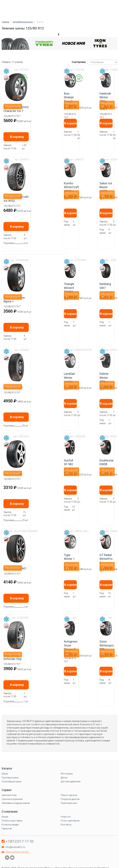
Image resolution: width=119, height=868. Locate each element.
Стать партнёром (70, 821)
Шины (5, 774)
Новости (66, 817)
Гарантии (7, 829)
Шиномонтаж (9, 795)
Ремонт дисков (69, 795)
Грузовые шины (10, 778)
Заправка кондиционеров (16, 803)
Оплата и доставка (12, 821)
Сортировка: (79, 62)
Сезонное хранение (12, 799)
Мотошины (67, 774)
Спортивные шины (12, 781)
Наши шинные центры (17, 852)
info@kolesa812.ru (15, 847)
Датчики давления (71, 781)
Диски (64, 778)
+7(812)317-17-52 (20, 841)
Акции (5, 817)
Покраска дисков (70, 799)
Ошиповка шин (69, 803)
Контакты (66, 825)
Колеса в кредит (10, 825)
